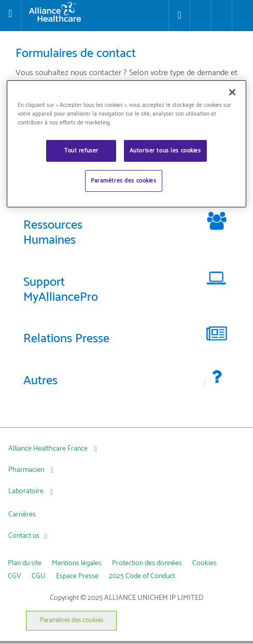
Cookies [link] (205, 563)
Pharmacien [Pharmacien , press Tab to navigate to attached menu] (27, 470)
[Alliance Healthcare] (95, 12)
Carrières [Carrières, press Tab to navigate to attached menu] (22, 515)
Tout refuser (81, 151)
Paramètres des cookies (72, 620)
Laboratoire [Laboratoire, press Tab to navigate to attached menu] (27, 491)
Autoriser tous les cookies (165, 151)
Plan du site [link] (25, 563)
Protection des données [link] (147, 563)
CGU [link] (39, 576)
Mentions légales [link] (77, 563)
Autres (40, 381)
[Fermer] (232, 92)
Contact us (24, 536)
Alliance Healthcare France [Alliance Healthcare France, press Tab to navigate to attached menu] (49, 449)
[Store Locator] (179, 15)
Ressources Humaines (53, 233)
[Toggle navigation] (10, 15)
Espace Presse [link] (77, 576)
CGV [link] (15, 576)
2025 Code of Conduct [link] (142, 576)
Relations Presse (66, 339)
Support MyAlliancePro (61, 290)
